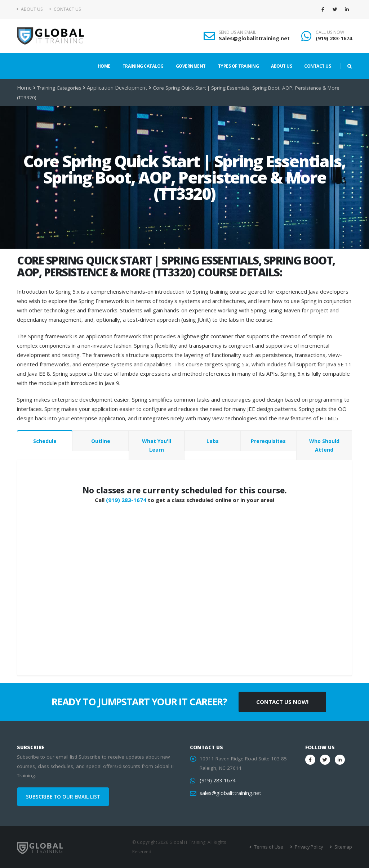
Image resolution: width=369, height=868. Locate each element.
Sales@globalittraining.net (254, 38)
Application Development (115, 88)
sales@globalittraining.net (229, 793)
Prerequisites (268, 441)
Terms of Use (271, 847)
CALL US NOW (330, 32)
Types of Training (239, 66)
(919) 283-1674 (334, 38)
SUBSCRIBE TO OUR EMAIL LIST (63, 797)
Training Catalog (143, 66)
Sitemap (343, 847)
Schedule (45, 441)
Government (191, 66)
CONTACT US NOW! (282, 702)
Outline (101, 441)
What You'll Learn (157, 445)
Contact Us (65, 9)
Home (104, 66)
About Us (30, 9)
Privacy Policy (310, 847)
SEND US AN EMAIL (237, 32)
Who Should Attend (324, 445)
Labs (213, 441)
